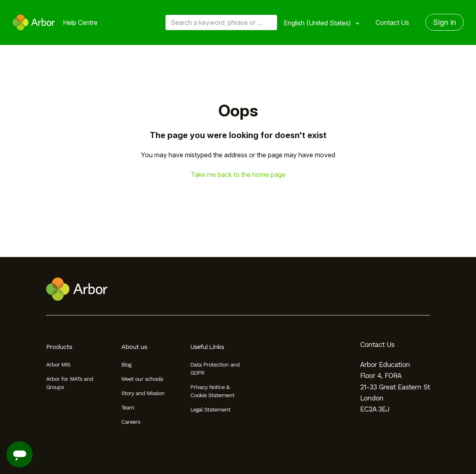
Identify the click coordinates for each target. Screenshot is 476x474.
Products (59, 347)
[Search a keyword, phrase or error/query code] (221, 22)
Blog (126, 364)
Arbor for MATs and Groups (70, 383)
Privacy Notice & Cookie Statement (212, 391)
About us (134, 347)
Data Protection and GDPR (215, 369)
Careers (131, 422)
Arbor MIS (58, 364)
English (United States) (318, 23)
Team (128, 407)
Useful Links (207, 347)
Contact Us (392, 22)
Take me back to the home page (238, 174)
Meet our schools (142, 379)
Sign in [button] (445, 22)
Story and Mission (143, 393)
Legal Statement (210, 409)
